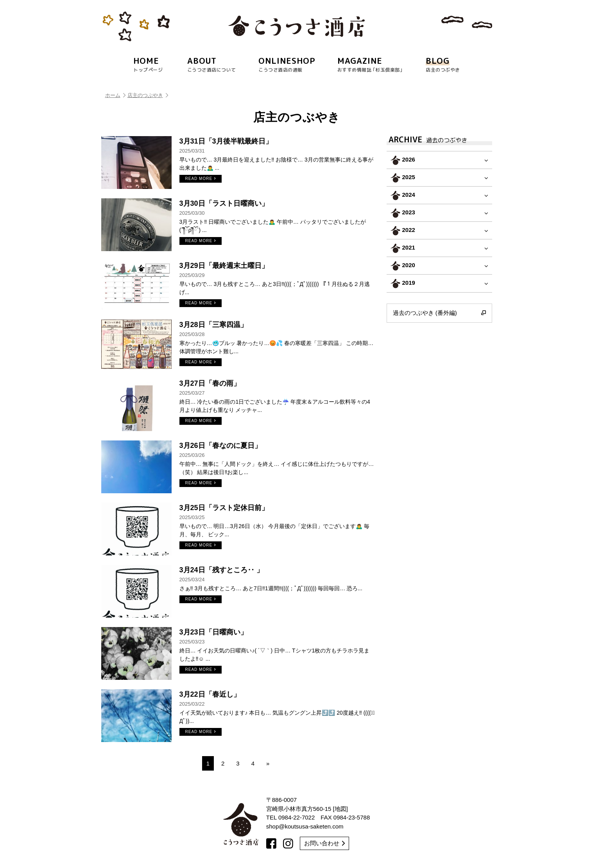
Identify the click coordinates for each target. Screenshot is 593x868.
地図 (340, 809)
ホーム (115, 95)
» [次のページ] (268, 763)
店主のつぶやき (148, 95)
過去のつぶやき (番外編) (439, 313)
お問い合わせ (324, 843)
